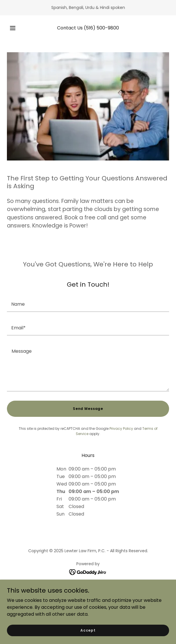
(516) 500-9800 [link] (101, 28)
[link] (88, 572)
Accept (88, 630)
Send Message (88, 409)
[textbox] (88, 304)
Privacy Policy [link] (121, 429)
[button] (14, 28)
